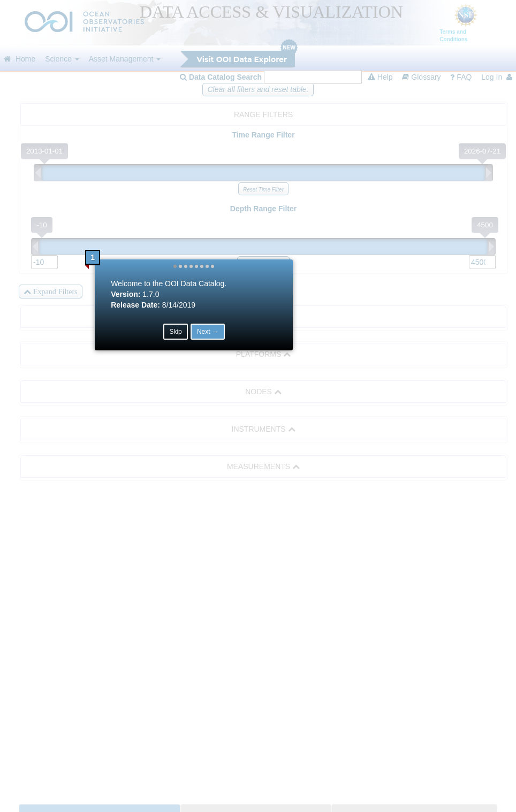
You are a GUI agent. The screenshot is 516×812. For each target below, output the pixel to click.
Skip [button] (240, 433)
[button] (239, 367)
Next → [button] (272, 433)
